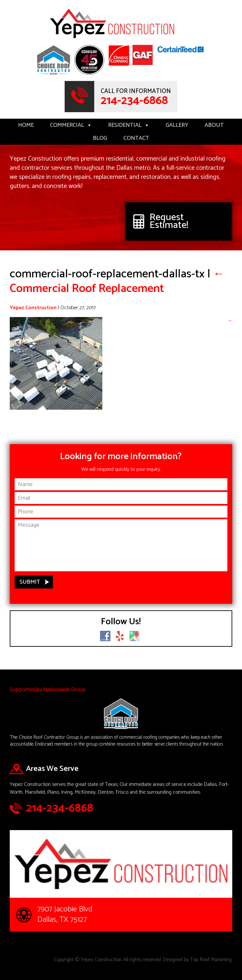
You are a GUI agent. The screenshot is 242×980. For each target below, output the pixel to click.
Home (26, 125)
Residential (129, 125)
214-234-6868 (134, 101)
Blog (100, 138)
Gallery (177, 125)
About (214, 125)
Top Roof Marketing (211, 960)
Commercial (71, 125)
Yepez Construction (33, 308)
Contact (136, 138)
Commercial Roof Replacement (117, 281)
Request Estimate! (169, 221)
